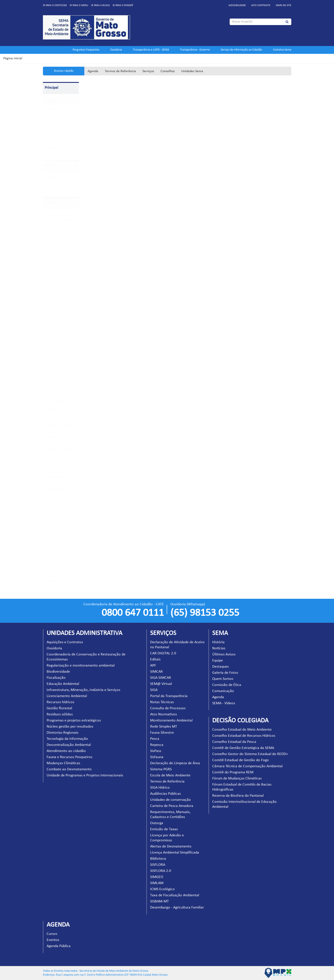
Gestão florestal (59, 708)
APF (47, 243)
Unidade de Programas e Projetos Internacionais (85, 775)
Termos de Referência (120, 71)
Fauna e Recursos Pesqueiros (70, 757)
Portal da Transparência (60, 283)
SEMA (49, 109)
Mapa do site (284, 5)
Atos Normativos (55, 306)
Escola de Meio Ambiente (61, 393)
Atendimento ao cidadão (66, 751)
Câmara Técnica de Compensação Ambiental (247, 766)
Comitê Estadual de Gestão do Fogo (241, 760)
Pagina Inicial (53, 101)
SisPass (49, 358)
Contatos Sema (282, 50)
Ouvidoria (116, 50)
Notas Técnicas (54, 290)
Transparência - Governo (195, 50)
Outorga (50, 457)
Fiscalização (56, 678)
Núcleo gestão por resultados (70, 727)
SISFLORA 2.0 (53, 525)
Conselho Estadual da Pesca (234, 742)
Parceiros (51, 125)
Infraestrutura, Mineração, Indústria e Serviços (83, 690)
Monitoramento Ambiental (171, 721)
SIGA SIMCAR (53, 259)
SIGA (48, 275)
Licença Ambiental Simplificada (175, 853)
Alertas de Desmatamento (171, 846)
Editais (49, 236)
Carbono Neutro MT (57, 133)
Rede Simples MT (56, 326)
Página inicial (13, 58)
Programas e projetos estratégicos (74, 721)
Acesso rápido (64, 71)
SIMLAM (50, 541)
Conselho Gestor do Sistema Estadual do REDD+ (250, 754)
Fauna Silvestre (54, 334)
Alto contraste (261, 5)
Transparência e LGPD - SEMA (151, 50)
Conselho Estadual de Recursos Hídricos (244, 736)
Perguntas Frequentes (86, 50)
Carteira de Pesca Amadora (172, 806)
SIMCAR (50, 251)
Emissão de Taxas (56, 465)
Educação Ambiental (63, 684)
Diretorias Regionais (63, 733)
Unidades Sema (192, 71)
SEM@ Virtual (54, 267)
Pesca (49, 342)
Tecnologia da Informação (67, 739)
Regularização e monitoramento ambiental (81, 666)
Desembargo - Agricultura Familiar (177, 908)
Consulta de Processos (58, 298)
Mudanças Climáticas (63, 763)
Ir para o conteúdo (55, 5)
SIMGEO (50, 533)
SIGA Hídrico (53, 409)
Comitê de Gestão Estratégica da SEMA (243, 748)
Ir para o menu (79, 5)
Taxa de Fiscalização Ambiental (175, 895)
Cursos (52, 934)
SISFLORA (51, 517)
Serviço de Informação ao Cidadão (241, 50)
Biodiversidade (58, 672)
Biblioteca (51, 509)
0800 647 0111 (133, 613)
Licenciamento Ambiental (67, 696)
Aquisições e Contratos (65, 642)
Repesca (50, 350)
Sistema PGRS (53, 385)
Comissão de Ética (227, 685)
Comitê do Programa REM (233, 772)
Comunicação (223, 691)
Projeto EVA (52, 148)
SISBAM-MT (52, 569)
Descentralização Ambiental (69, 745)
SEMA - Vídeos (224, 703)
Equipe (218, 661)
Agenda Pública (59, 946)
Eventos (53, 940)
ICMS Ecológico (54, 549)
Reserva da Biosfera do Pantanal (238, 796)
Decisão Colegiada (56, 186)
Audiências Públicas (57, 417)
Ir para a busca (100, 5)
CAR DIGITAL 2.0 (55, 228)
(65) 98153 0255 (205, 613)
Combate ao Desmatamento (69, 769)
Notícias (219, 648)
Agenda (93, 71)
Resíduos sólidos (60, 714)
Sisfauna (50, 365)
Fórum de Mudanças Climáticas (237, 778)
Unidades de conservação (61, 425)
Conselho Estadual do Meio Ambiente (242, 730)
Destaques (220, 667)
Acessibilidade (237, 5)
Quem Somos (223, 679)
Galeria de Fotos (225, 673)
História (218, 642)
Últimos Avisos (224, 654)
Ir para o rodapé (123, 5)
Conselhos (168, 71)
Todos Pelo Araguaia (57, 140)
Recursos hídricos (60, 702)
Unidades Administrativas (61, 178)
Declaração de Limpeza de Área (175, 763)
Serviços (148, 71)
